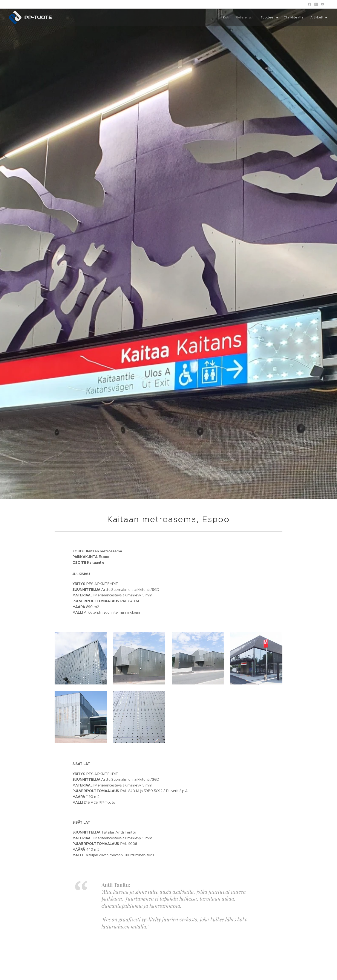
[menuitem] (225, 17)
